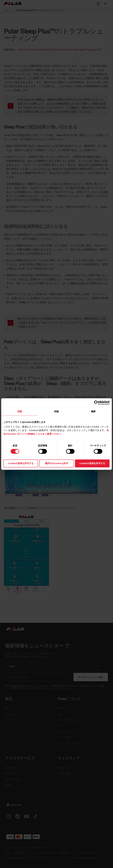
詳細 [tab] (56, 411)
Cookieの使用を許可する (21, 463)
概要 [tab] (93, 411)
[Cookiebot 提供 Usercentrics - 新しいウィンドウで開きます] (96, 403)
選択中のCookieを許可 (57, 463)
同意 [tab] (20, 411)
